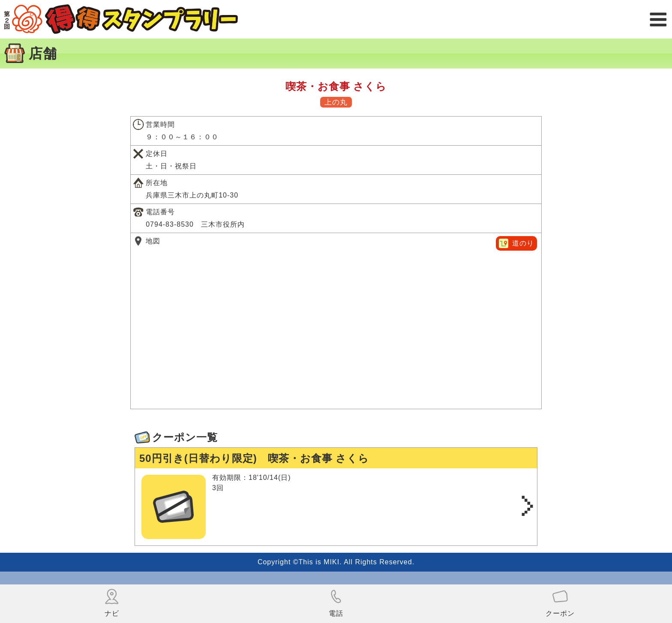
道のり (523, 243)
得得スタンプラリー (121, 19)
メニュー (658, 19)
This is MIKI (319, 562)
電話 (336, 603)
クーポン (560, 603)
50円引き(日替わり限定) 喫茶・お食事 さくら (254, 458)
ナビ (112, 603)
